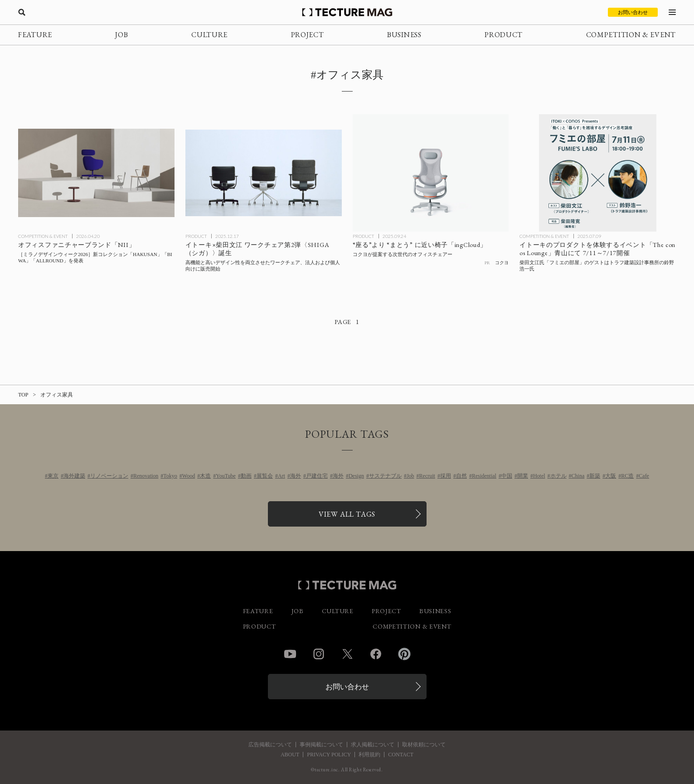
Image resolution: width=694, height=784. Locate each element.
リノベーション (109, 476)
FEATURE (35, 35)
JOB (121, 35)
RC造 (627, 476)
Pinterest (404, 654)
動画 (246, 476)
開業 (523, 476)
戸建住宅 (317, 476)
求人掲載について (373, 745)
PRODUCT (504, 35)
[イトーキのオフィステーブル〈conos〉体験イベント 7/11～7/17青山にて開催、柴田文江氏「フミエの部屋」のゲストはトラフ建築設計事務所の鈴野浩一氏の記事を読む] (598, 173)
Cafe (644, 476)
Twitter (347, 654)
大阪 (611, 476)
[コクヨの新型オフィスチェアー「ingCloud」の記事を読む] (431, 173)
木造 (205, 476)
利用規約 (369, 755)
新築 (595, 476)
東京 (53, 476)
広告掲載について (270, 745)
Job (410, 476)
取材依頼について (424, 745)
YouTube (226, 476)
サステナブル (385, 476)
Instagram (319, 654)
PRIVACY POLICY (329, 755)
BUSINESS (404, 35)
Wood (189, 476)
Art (281, 476)
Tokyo (170, 476)
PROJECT (308, 35)
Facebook (376, 654)
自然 (461, 476)
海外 (296, 476)
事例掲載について (321, 745)
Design (356, 476)
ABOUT (290, 755)
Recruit (427, 476)
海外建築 (74, 476)
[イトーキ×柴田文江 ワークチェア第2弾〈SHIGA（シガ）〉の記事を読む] (264, 173)
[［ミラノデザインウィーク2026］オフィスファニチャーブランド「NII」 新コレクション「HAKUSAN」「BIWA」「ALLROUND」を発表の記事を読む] (96, 173)
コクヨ (502, 263)
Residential (484, 476)
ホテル (558, 476)
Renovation (146, 476)
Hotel (539, 476)
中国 (507, 476)
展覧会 (265, 476)
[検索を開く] (22, 12)
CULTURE (209, 35)
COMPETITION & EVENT (631, 35)
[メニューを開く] (672, 12)
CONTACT (401, 755)
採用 (446, 476)
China (578, 476)
